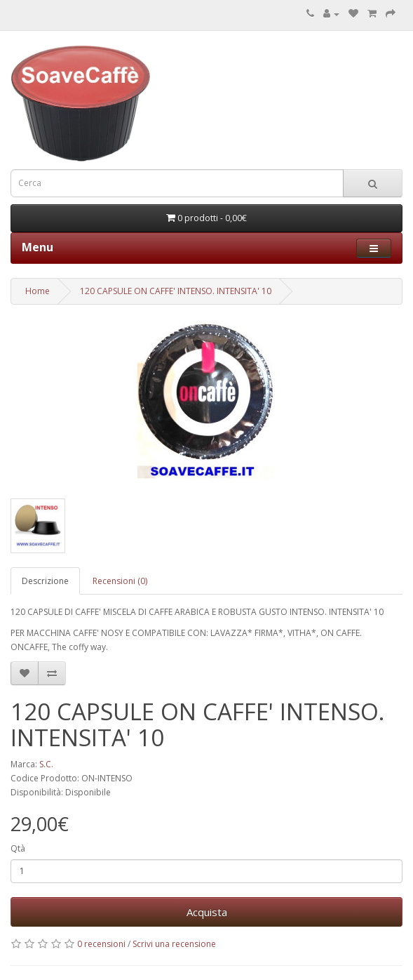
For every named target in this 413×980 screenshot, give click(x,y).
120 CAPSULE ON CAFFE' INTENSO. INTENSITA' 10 (176, 291)
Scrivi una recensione (174, 944)
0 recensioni (101, 944)
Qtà (18, 848)
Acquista (207, 912)
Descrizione (45, 581)
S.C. (46, 764)
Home (38, 291)
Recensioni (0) (120, 581)
